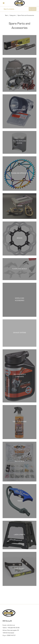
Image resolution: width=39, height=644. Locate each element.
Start (6, 15)
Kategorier (13, 15)
